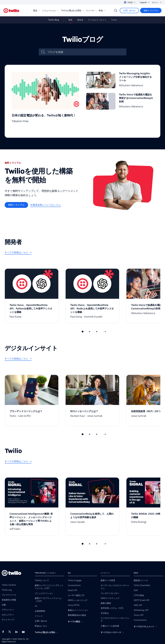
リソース (91, 11)
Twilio (114, 20)
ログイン (157, 2)
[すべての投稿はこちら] (18, 252)
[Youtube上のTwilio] (24, 632)
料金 (102, 11)
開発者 (80, 20)
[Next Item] (105, 332)
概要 (70, 20)
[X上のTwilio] (11, 632)
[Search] (116, 11)
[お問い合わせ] (129, 11)
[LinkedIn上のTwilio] (17, 632)
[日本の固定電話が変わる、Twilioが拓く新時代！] (45, 101)
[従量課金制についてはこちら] (46, 205)
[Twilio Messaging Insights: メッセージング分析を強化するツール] (120, 80)
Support (145, 2)
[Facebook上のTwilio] (4, 632)
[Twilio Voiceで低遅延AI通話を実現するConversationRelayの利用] (120, 101)
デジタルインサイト (97, 20)
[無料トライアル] (151, 11)
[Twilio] (11, 11)
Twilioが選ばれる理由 (72, 11)
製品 (36, 11)
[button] (83, 332)
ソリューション (50, 11)
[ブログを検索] (86, 52)
